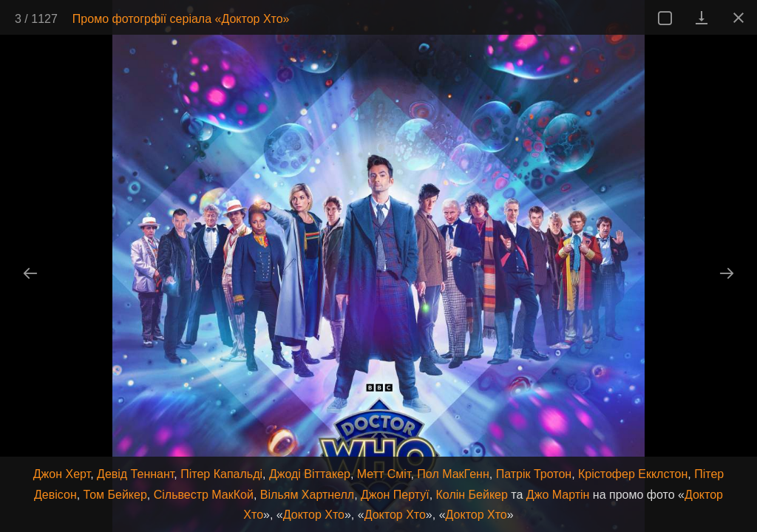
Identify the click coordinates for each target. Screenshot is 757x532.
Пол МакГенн (453, 474)
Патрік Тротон (534, 474)
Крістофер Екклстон (633, 474)
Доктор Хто (314, 515)
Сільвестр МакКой (204, 495)
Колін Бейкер (472, 495)
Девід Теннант (135, 474)
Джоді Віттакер (310, 474)
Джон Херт (62, 474)
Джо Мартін (558, 495)
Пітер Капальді (221, 474)
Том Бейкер (115, 495)
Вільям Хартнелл (307, 495)
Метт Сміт (384, 474)
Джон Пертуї (395, 495)
